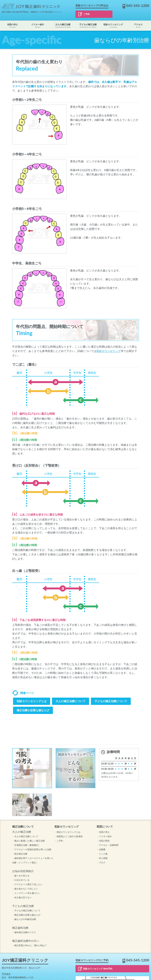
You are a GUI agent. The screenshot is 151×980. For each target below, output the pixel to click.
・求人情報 (102, 858)
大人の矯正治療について (71, 701)
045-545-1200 (138, 6)
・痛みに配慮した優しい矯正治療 (28, 841)
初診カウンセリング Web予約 (98, 969)
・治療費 (101, 850)
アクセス (138, 26)
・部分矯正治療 (20, 854)
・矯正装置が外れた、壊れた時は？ (30, 945)
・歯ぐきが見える (21, 876)
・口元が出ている (21, 880)
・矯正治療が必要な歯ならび (26, 915)
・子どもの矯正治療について (26, 911)
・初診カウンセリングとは (67, 832)
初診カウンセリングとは (32, 701)
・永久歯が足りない (22, 898)
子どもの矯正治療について (111, 701)
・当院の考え (103, 832)
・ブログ (101, 863)
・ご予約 (59, 841)
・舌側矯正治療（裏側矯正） (26, 845)
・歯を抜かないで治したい (25, 889)
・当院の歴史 (103, 841)
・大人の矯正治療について (25, 836)
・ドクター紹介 (104, 836)
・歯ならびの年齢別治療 (24, 919)
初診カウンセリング (113, 26)
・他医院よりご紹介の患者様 (68, 836)
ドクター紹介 (38, 26)
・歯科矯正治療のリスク (24, 932)
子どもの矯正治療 (88, 26)
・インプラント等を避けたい (26, 893)
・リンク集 (102, 854)
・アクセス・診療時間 (108, 845)
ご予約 (86, 14)
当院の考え (13, 26)
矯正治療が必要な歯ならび (33, 710)
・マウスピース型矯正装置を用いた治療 (32, 850)
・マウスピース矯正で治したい (27, 884)
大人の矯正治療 (63, 26)
